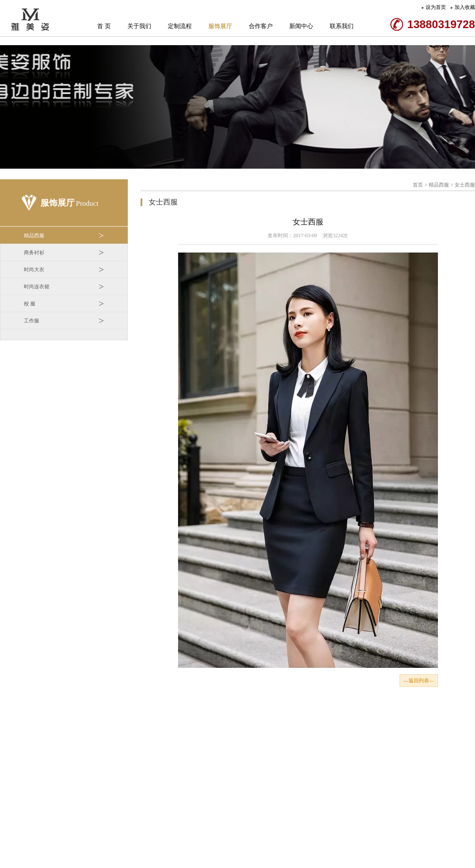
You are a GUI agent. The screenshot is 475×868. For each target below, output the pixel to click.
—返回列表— (419, 681)
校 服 (64, 304)
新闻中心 (301, 26)
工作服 (64, 321)
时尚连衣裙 (64, 287)
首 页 (104, 26)
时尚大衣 (64, 270)
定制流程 (180, 26)
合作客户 (261, 26)
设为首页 (436, 7)
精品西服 (64, 236)
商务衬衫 (64, 253)
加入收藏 (465, 7)
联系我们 (342, 26)
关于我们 (139, 26)
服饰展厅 (220, 26)
